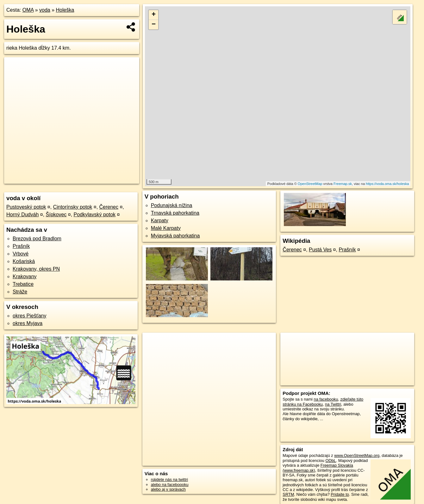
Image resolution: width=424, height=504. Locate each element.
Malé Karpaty (166, 228)
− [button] (154, 25)
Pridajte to (340, 494)
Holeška (65, 10)
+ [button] (154, 15)
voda (45, 10)
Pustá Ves (320, 250)
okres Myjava (28, 323)
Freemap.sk (343, 184)
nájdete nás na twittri (169, 479)
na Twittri (333, 404)
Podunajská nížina (172, 205)
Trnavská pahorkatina (175, 213)
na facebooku (326, 399)
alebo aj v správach (168, 489)
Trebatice (23, 284)
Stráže (20, 292)
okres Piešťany (30, 316)
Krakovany (25, 277)
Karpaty (160, 221)
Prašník (21, 246)
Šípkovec (56, 215)
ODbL (331, 461)
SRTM (288, 494)
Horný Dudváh (22, 215)
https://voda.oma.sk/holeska (387, 184)
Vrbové (21, 254)
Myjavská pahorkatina (175, 236)
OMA (28, 10)
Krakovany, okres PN (36, 269)
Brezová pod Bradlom (37, 239)
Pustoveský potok (26, 207)
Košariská (24, 261)
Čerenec (109, 207)
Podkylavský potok (95, 215)
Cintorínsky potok (73, 207)
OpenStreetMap (310, 184)
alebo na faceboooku (170, 485)
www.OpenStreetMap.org (357, 455)
